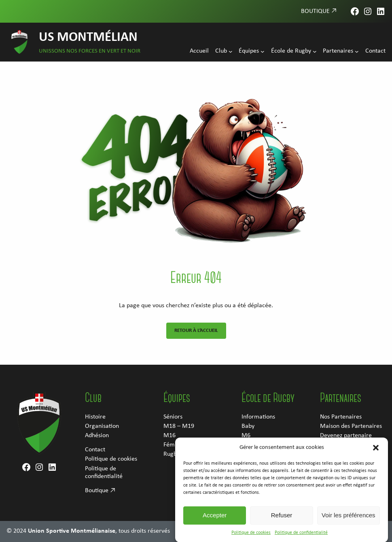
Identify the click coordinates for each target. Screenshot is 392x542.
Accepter (215, 523)
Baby (248, 426)
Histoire (95, 417)
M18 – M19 (179, 426)
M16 (170, 436)
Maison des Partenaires (351, 426)
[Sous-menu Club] (231, 51)
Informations (258, 417)
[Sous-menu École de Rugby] (315, 51)
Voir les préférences (349, 523)
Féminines (177, 445)
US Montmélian (88, 37)
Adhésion (97, 436)
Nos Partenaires (341, 417)
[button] (376, 455)
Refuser (282, 523)
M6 (246, 436)
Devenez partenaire (346, 436)
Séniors (173, 417)
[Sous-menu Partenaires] (357, 51)
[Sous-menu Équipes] (263, 51)
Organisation (102, 426)
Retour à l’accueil (196, 331)
